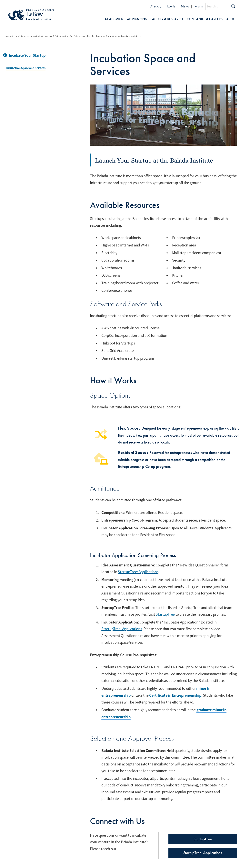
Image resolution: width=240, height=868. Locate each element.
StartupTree (165, 614)
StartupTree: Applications (138, 572)
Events (171, 6)
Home (7, 36)
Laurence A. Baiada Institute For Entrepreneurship (67, 36)
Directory (156, 6)
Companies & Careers (205, 19)
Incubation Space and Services (26, 68)
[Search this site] (218, 6)
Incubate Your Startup (102, 36)
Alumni (199, 6)
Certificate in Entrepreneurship (175, 695)
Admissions (137, 19)
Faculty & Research (167, 19)
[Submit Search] (233, 6)
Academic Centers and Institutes (27, 36)
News (185, 6)
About (232, 19)
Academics (114, 19)
